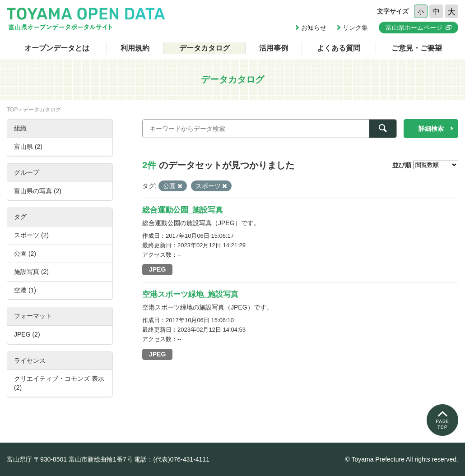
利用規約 (135, 48)
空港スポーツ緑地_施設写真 (190, 294)
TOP (12, 110)
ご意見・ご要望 (417, 48)
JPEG (157, 269)
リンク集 (355, 28)
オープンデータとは (57, 48)
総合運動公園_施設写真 (183, 210)
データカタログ (205, 48)
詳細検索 (431, 129)
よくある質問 (339, 48)
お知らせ (314, 28)
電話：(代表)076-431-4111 (172, 459)
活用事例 (274, 48)
